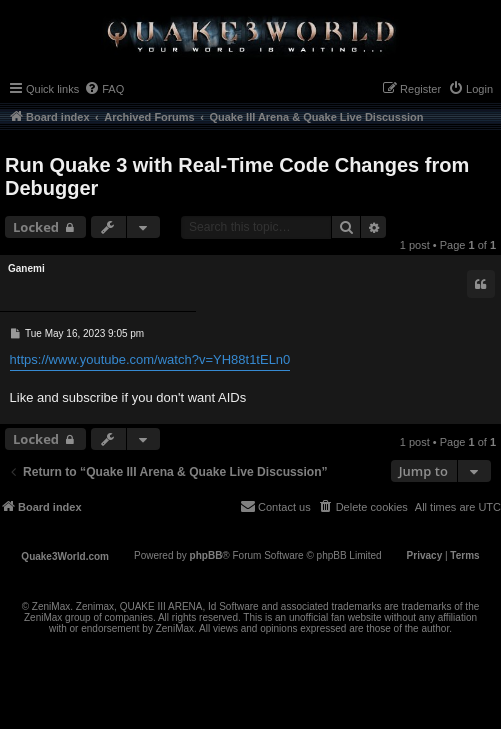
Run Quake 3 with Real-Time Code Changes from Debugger (237, 176)
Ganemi (26, 268)
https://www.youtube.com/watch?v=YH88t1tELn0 (150, 359)
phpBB (206, 555)
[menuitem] (104, 89)
